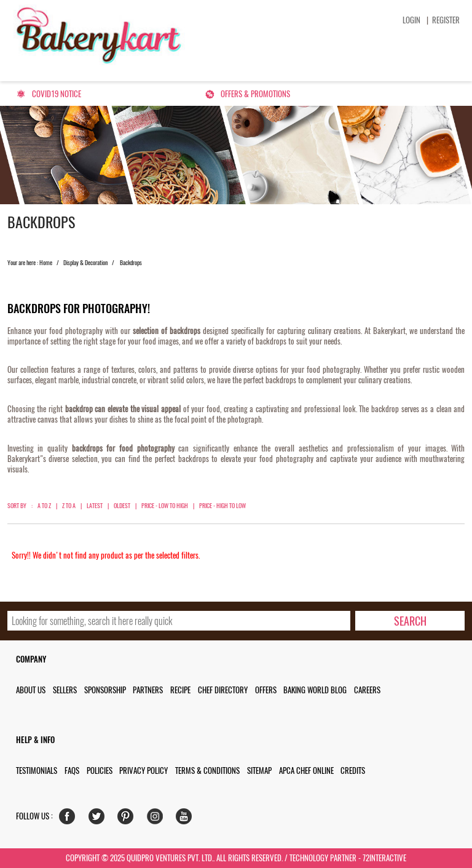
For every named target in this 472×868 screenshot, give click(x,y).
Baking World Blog (315, 690)
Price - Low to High (165, 506)
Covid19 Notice (57, 94)
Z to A (69, 506)
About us (31, 690)
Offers (266, 690)
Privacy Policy (144, 770)
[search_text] (179, 621)
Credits (353, 770)
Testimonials (37, 770)
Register (446, 20)
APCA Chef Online (306, 770)
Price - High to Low (222, 506)
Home (46, 263)
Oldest (122, 506)
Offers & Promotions (255, 94)
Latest (95, 506)
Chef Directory (223, 690)
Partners (148, 690)
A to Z (44, 506)
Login (411, 20)
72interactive (384, 858)
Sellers (65, 690)
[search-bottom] (410, 621)
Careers (367, 690)
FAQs (72, 770)
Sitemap (259, 770)
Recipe (180, 690)
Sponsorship (105, 690)
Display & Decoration (85, 263)
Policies (100, 770)
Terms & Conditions (207, 770)
